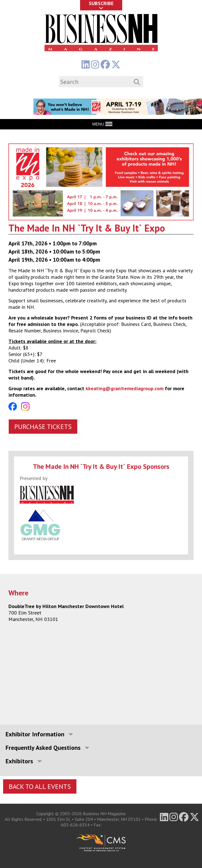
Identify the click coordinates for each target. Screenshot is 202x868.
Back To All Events (40, 786)
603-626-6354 (75, 825)
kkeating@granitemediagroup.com (125, 388)
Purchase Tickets (43, 427)
